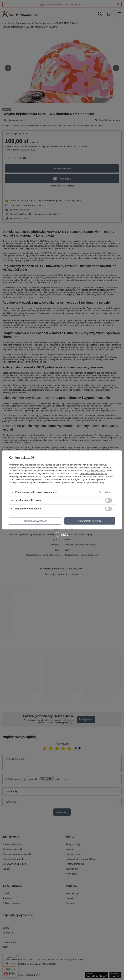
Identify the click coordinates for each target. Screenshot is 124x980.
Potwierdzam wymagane (35, 521)
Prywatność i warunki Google (93, 474)
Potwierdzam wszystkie (90, 521)
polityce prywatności (96, 471)
